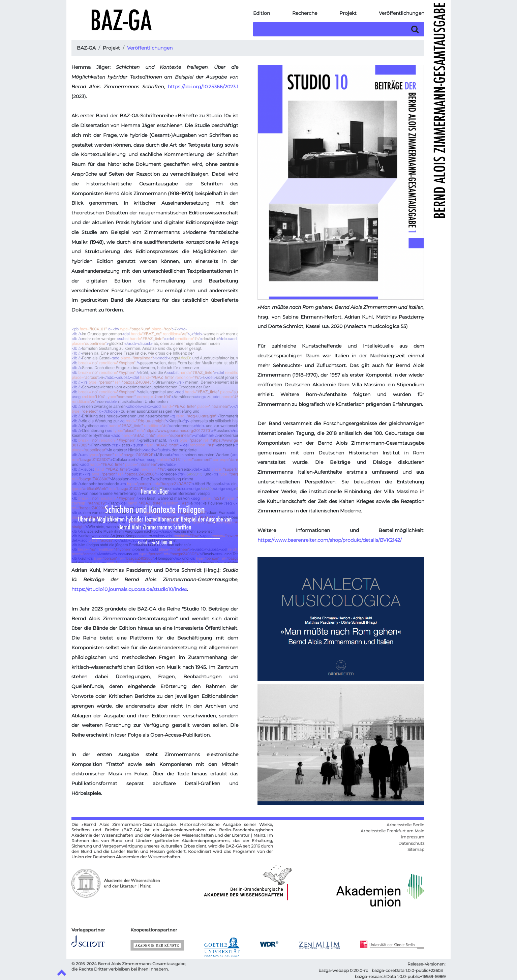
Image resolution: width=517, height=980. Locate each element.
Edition (262, 13)
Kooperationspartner (154, 930)
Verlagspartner (88, 930)
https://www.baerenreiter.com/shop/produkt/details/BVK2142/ (330, 540)
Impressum (413, 837)
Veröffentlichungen (402, 13)
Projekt (348, 13)
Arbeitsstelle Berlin (405, 825)
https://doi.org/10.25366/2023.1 (203, 87)
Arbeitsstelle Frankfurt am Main (392, 831)
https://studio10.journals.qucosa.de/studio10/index (129, 589)
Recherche (305, 13)
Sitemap (416, 850)
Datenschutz (411, 843)
